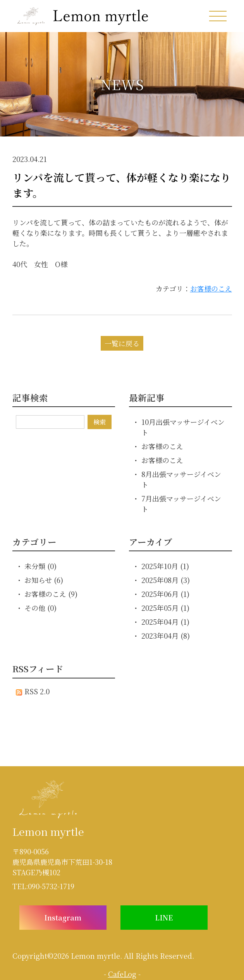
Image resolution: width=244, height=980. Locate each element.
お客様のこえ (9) (51, 594)
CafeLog (122, 974)
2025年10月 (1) (165, 566)
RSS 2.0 (33, 691)
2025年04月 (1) (165, 622)
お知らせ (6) (44, 580)
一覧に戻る (122, 343)
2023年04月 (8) (166, 636)
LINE (164, 917)
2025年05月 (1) (165, 608)
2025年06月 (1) (165, 594)
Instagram (63, 917)
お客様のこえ (211, 288)
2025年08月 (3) (166, 580)
